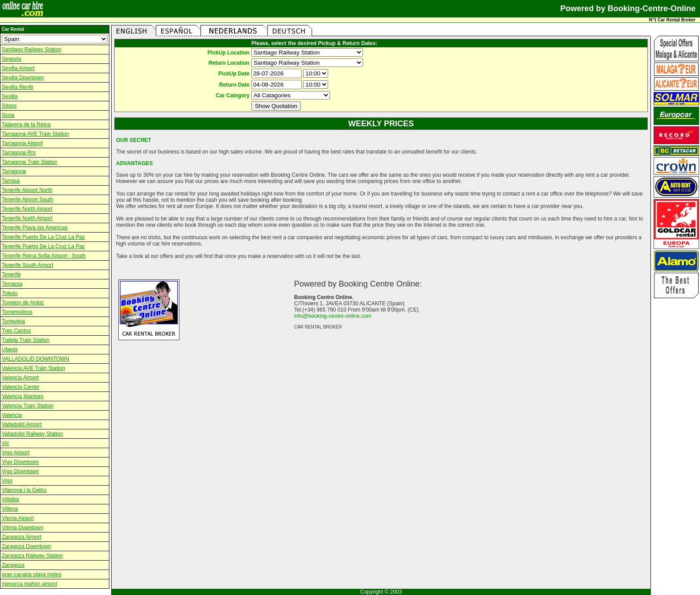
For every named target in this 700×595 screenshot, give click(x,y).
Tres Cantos (16, 331)
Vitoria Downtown (23, 528)
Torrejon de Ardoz (23, 303)
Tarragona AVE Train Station (35, 134)
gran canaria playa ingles (31, 574)
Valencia (12, 415)
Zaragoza (13, 565)
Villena (10, 509)
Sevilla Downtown (23, 78)
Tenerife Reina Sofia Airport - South (44, 256)
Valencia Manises (23, 396)
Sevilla (10, 96)
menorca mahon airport (29, 584)
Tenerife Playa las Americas (35, 228)
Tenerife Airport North (27, 190)
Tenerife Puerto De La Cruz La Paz (43, 237)
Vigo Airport (16, 453)
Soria (8, 115)
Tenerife (11, 275)
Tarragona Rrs (19, 153)
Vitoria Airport (18, 518)
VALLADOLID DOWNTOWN (35, 359)
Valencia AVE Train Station (33, 368)
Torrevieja (13, 321)
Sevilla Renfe (18, 87)
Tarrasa (11, 181)
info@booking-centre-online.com (333, 316)
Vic (5, 443)
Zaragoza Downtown (26, 546)
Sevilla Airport (18, 68)
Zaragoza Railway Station (32, 556)
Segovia (11, 59)
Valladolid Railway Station (32, 434)
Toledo (10, 293)
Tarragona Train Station (30, 162)
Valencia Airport (20, 378)
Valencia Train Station (28, 406)
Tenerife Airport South (27, 200)
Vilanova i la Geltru (24, 490)
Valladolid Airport (22, 424)
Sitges (9, 106)
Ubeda (10, 350)
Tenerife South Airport (27, 265)
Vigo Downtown (20, 462)
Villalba (10, 499)
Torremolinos (17, 312)
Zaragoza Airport (22, 537)
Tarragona (14, 171)
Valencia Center (21, 387)
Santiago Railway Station (31, 50)
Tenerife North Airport (27, 209)
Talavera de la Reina (26, 125)
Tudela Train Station (26, 340)
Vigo (7, 481)
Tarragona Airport (22, 143)
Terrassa (12, 284)
